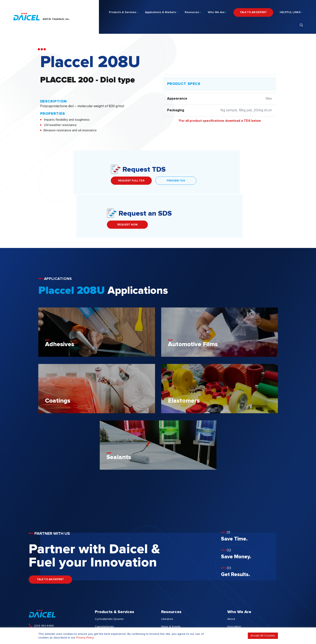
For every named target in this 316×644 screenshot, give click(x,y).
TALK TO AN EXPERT (253, 11)
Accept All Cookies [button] (263, 636)
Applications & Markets (160, 10)
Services (100, 598)
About (231, 575)
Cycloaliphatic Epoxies (109, 575)
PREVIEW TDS (105, 181)
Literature (167, 575)
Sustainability (236, 590)
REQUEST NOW (212, 181)
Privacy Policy (85, 638)
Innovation (234, 583)
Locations (234, 605)
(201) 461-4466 (44, 582)
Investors (233, 598)
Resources (192, 10)
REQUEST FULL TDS (61, 181)
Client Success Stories (176, 590)
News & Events (171, 583)
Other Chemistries (106, 590)
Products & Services (123, 10)
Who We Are (216, 10)
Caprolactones (104, 583)
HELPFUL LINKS (290, 10)
